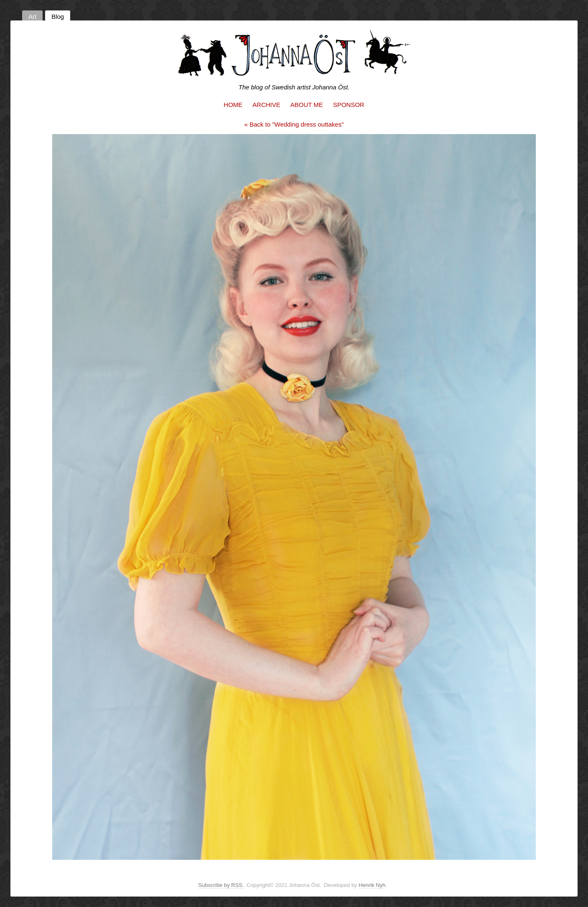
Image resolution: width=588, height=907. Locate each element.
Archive (267, 105)
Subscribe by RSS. (221, 885)
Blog (58, 17)
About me (307, 105)
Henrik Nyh (372, 885)
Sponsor (348, 105)
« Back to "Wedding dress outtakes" (294, 124)
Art (32, 17)
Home (233, 105)
